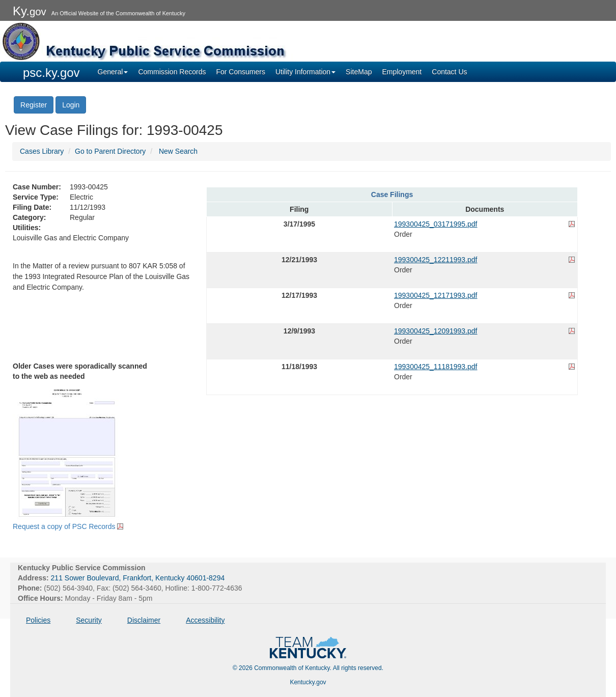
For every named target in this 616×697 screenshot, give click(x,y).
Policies (38, 620)
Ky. (30, 11)
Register (34, 105)
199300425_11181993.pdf (436, 367)
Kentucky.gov (308, 682)
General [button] (113, 72)
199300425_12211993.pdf (436, 260)
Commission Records (172, 72)
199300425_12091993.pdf (436, 331)
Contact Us (449, 72)
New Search (178, 151)
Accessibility (205, 620)
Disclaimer (144, 620)
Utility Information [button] (305, 72)
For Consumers (240, 72)
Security (89, 620)
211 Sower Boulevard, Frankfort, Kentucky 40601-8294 (138, 578)
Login (71, 105)
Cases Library (42, 151)
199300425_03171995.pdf (436, 224)
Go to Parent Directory (110, 151)
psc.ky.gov (51, 73)
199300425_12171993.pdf (436, 295)
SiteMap (359, 72)
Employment (402, 72)
